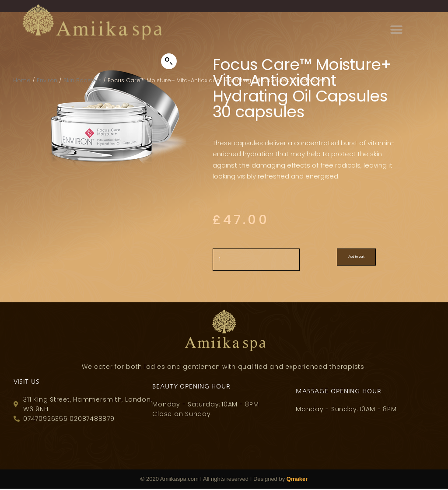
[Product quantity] (260, 265)
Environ (47, 80)
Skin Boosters (82, 80)
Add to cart (376, 262)
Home (22, 80)
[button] (169, 61)
